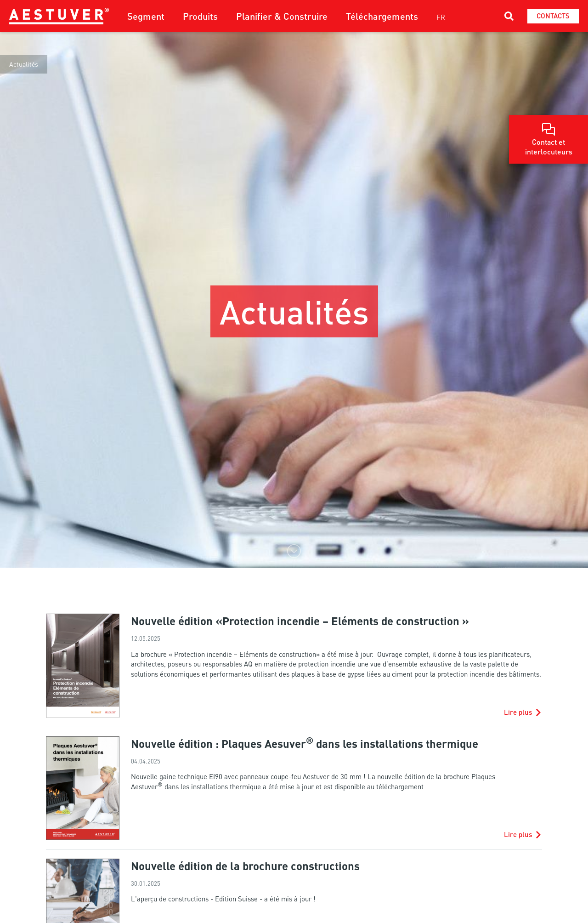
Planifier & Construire (282, 16)
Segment (146, 16)
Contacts (553, 16)
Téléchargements (382, 16)
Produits (200, 16)
